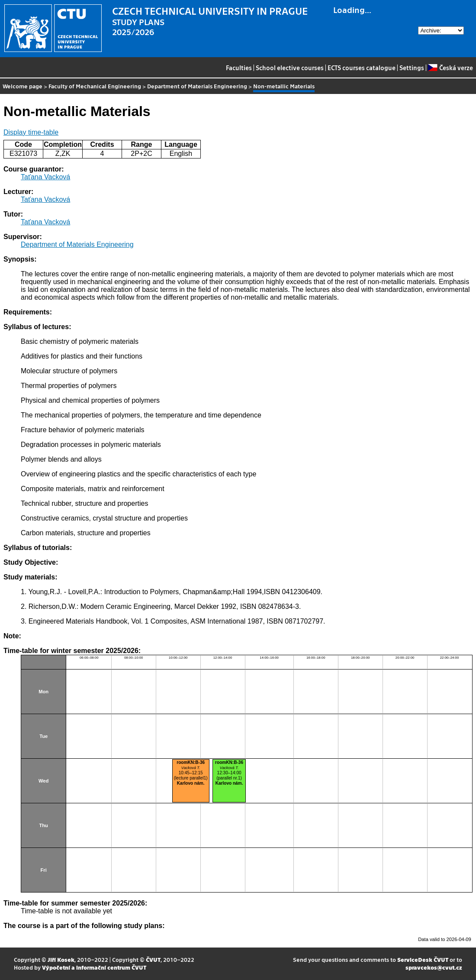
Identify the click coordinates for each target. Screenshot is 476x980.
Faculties (239, 68)
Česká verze (450, 68)
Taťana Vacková (45, 177)
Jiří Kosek (61, 959)
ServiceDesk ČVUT (423, 959)
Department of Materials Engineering (197, 86)
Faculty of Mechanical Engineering (95, 86)
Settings (412, 68)
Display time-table (31, 132)
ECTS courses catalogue (362, 68)
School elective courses (290, 68)
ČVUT (153, 959)
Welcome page (23, 86)
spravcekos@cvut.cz (434, 967)
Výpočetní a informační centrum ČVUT (94, 967)
